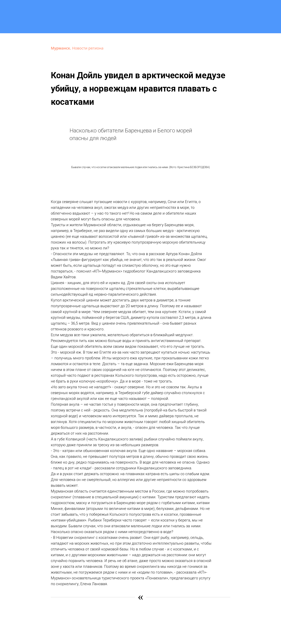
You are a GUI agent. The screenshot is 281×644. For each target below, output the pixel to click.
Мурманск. (61, 48)
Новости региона (88, 48)
